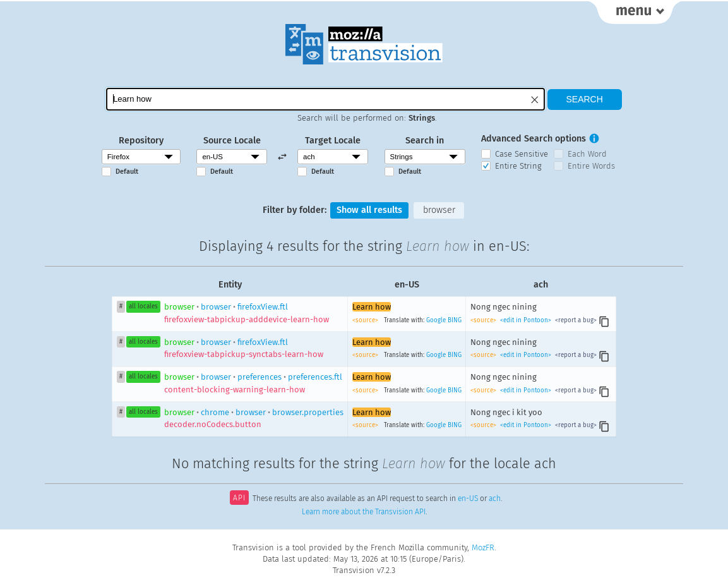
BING (455, 320)
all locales (143, 306)
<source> (366, 320)
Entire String (518, 166)
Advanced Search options (534, 139)
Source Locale (232, 141)
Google (436, 320)
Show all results (369, 210)
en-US (468, 499)
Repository (141, 141)
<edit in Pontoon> (526, 320)
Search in (425, 141)
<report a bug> (575, 320)
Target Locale (333, 141)
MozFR (483, 547)
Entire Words (591, 166)
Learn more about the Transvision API (364, 512)
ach (495, 499)
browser (439, 210)
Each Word (587, 154)
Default (127, 172)
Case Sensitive (522, 154)
